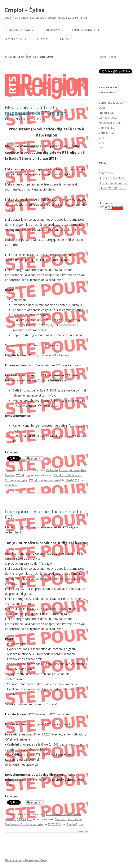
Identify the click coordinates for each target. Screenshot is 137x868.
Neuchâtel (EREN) (110, 123)
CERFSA (104, 138)
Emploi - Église (108, 57)
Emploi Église (75, 824)
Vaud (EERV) (106, 133)
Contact (64, 39)
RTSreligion (23, 475)
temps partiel (53, 480)
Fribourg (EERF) (108, 113)
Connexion (106, 173)
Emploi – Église (25, 10)
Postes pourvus (52, 30)
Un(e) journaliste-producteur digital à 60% (46, 514)
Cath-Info (52, 470)
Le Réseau (43, 39)
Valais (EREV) (107, 128)
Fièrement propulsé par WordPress (26, 860)
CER (101, 143)
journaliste (74, 819)
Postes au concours (19, 30)
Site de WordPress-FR (113, 188)
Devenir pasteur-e (17, 39)
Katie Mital (12, 485)
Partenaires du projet (87, 30)
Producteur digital (16, 480)
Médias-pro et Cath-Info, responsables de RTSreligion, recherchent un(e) (36, 113)
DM (101, 148)
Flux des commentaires (114, 183)
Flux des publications (112, 178)
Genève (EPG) (108, 118)
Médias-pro (74, 475)
